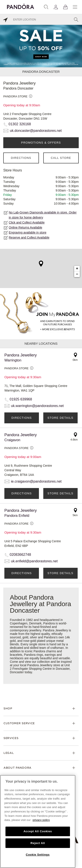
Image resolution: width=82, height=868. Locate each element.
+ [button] (77, 269)
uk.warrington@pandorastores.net (37, 406)
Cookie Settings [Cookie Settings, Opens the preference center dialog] (38, 855)
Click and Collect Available (27, 222)
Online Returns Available (25, 227)
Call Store (61, 158)
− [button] (77, 274)
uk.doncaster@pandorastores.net (36, 131)
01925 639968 (21, 399)
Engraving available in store (28, 232)
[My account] (56, 7)
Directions (21, 158)
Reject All (38, 843)
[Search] (46, 7)
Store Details (60, 418)
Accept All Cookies (38, 831)
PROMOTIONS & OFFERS (41, 143)
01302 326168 (20, 124)
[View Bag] (65, 7)
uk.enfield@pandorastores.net (34, 561)
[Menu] (75, 7)
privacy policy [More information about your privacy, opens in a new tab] (41, 820)
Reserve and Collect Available (29, 237)
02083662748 (20, 555)
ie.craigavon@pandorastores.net (36, 481)
